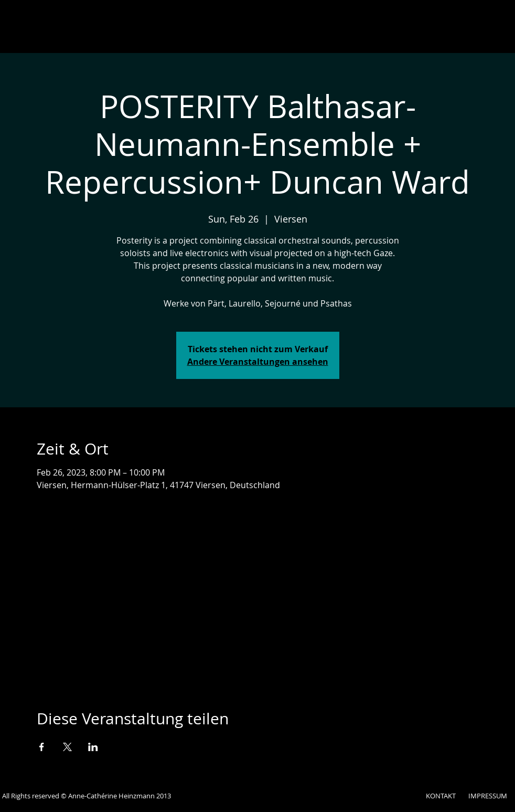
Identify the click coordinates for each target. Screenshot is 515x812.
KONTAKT (441, 796)
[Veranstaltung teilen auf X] (67, 747)
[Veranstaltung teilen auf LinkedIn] (93, 747)
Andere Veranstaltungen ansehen (258, 362)
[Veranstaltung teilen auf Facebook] (42, 747)
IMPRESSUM (488, 796)
